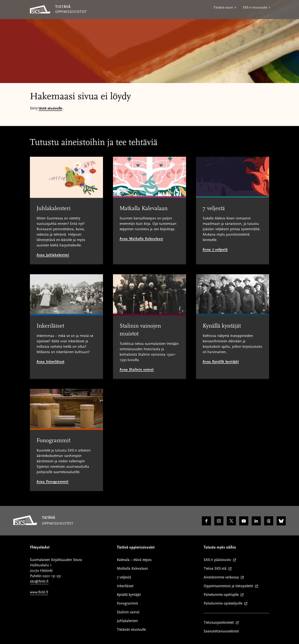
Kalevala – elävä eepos (134, 560)
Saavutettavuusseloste (221, 631)
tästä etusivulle (50, 108)
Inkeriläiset (125, 586)
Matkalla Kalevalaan (132, 569)
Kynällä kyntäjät (129, 595)
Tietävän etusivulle (131, 630)
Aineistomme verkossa (222, 577)
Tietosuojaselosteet (220, 623)
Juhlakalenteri (127, 621)
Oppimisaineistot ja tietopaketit (229, 586)
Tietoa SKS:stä (216, 569)
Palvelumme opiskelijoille (224, 604)
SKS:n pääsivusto (218, 560)
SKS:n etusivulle (255, 7)
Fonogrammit (127, 603)
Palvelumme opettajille (222, 595)
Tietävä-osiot (223, 7)
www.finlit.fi (39, 592)
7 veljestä (124, 577)
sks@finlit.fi (39, 581)
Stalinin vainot (128, 612)
